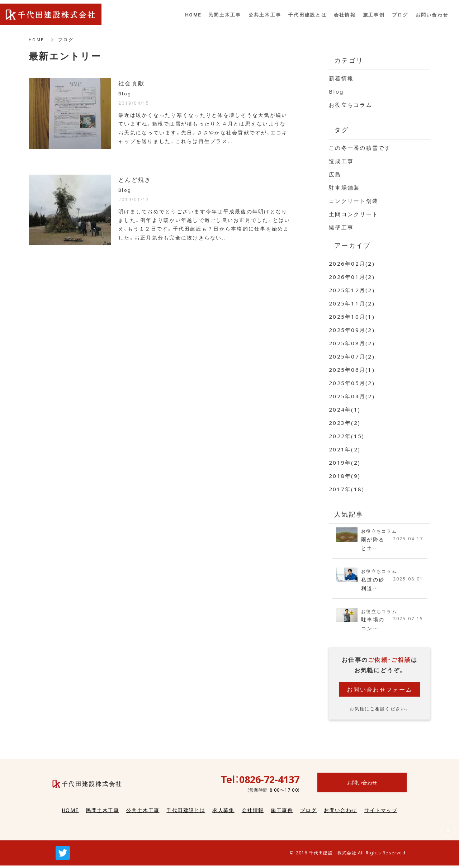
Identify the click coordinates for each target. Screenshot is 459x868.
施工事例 (282, 813)
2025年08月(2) (352, 343)
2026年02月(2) (352, 264)
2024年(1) (345, 409)
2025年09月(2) (352, 330)
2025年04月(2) (352, 396)
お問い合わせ (340, 813)
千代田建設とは (186, 813)
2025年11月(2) (352, 303)
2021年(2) (345, 449)
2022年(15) (347, 436)
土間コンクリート (354, 214)
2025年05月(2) (352, 383)
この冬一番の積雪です (360, 148)
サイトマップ (381, 813)
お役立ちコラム (351, 105)
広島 (335, 174)
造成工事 (341, 161)
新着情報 (341, 78)
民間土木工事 (103, 813)
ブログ (308, 813)
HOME (37, 39)
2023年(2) (345, 423)
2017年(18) (347, 489)
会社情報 (253, 813)
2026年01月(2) (352, 277)
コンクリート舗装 (354, 201)
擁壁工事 (341, 227)
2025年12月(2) (352, 290)
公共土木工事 (143, 813)
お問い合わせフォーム (380, 692)
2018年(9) (345, 476)
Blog (336, 91)
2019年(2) (345, 463)
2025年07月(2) (352, 356)
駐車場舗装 (344, 188)
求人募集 (223, 813)
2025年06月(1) (352, 370)
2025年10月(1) (352, 317)
